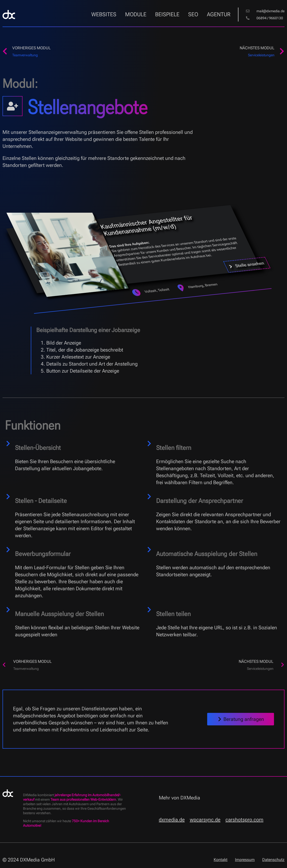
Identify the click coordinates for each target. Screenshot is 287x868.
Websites (104, 14)
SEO (193, 14)
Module (136, 14)
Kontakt (221, 860)
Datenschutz (273, 860)
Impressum (245, 860)
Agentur (219, 14)
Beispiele (167, 14)
